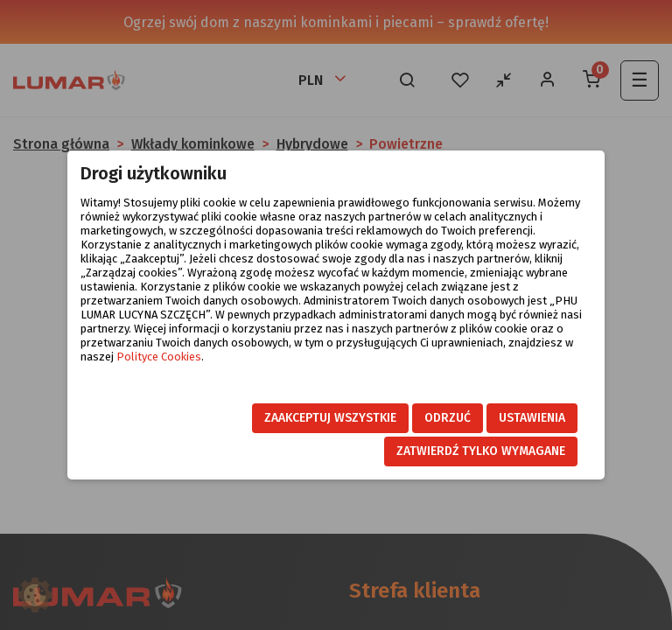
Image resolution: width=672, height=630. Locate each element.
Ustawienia (532, 418)
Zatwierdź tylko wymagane (481, 451)
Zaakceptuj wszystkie (330, 418)
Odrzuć (448, 418)
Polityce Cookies (159, 357)
